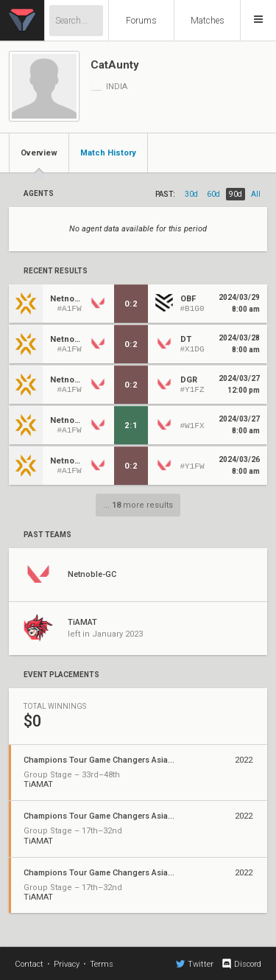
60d (213, 194)
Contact (29, 964)
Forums (141, 21)
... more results (138, 505)
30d (191, 194)
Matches (208, 21)
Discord (241, 964)
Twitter (195, 964)
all (256, 194)
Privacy (67, 964)
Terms (102, 964)
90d (236, 194)
